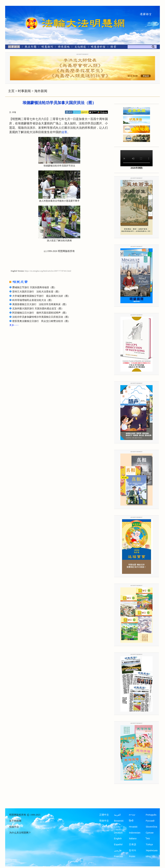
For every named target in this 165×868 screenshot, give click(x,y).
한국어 (133, 850)
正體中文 (104, 815)
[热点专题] (31, 47)
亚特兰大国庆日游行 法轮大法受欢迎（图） (36, 292)
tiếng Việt (150, 856)
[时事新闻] (13, 47)
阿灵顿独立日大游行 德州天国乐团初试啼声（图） (40, 313)
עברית (132, 815)
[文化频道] (80, 47)
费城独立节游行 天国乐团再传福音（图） (34, 287)
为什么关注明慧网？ (20, 833)
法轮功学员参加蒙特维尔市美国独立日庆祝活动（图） (41, 317)
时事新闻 (24, 91)
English (118, 838)
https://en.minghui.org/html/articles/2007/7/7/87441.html (48, 271)
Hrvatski (133, 827)
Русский (150, 821)
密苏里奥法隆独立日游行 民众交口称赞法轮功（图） (41, 321)
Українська (152, 850)
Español (118, 844)
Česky (117, 827)
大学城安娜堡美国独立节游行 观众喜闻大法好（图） (41, 296)
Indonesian (135, 833)
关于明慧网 (15, 821)
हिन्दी (131, 821)
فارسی (118, 850)
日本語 (133, 844)
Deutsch (118, 833)
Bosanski (119, 821)
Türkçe (149, 844)
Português (151, 815)
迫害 (64, 132)
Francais (119, 856)
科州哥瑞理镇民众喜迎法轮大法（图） (33, 300)
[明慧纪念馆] (98, 47)
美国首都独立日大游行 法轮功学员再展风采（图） (40, 304)
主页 (11, 91)
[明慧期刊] (47, 47)
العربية (117, 815)
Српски (150, 833)
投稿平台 (14, 827)
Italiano (133, 838)
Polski (132, 856)
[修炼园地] (64, 47)
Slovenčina (151, 827)
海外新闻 (41, 91)
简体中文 (104, 821)
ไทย (148, 838)
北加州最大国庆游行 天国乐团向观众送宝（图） (38, 309)
